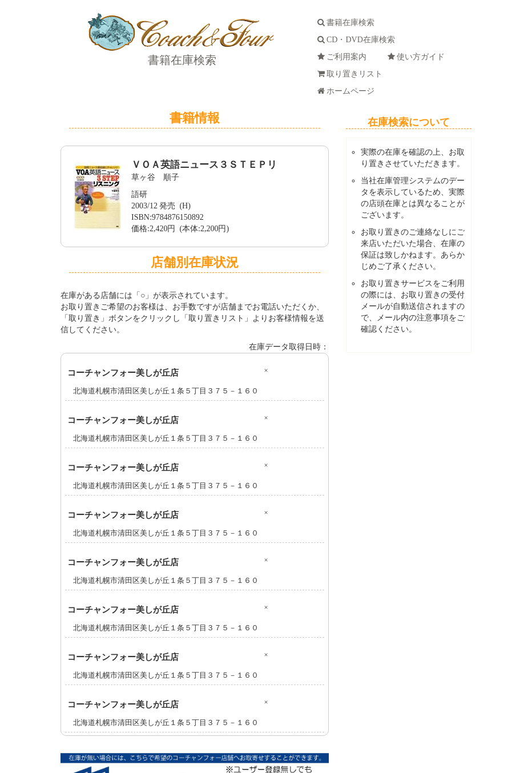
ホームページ (348, 91)
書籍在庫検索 (181, 60)
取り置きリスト (352, 74)
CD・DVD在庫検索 (358, 40)
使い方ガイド (418, 57)
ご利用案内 (344, 57)
